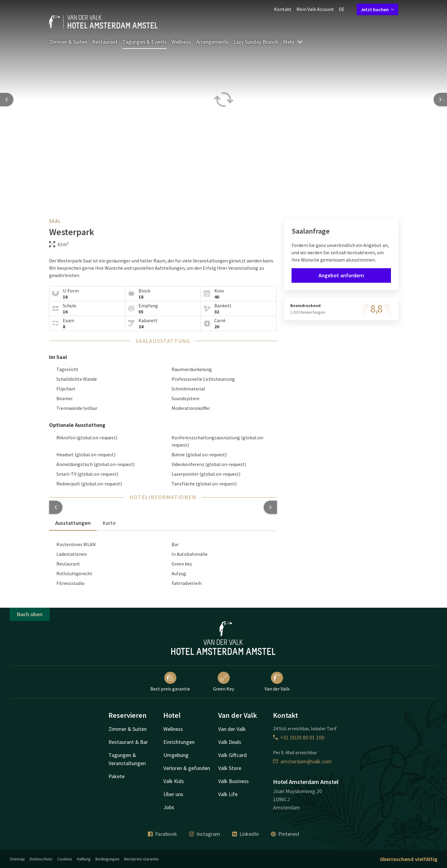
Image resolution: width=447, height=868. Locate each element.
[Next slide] (440, 100)
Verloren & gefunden (187, 768)
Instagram (205, 834)
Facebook (162, 834)
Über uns (173, 794)
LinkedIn (245, 834)
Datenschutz (41, 859)
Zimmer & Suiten (68, 42)
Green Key (223, 682)
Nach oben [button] (30, 614)
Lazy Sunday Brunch (256, 42)
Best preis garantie (170, 682)
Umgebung (176, 755)
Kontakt (283, 9)
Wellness (181, 42)
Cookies (65, 859)
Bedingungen (107, 859)
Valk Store (230, 768)
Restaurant (105, 42)
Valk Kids (174, 781)
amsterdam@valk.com (302, 761)
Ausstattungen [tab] (73, 523)
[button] (56, 507)
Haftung (84, 859)
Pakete (117, 776)
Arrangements (212, 42)
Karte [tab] (109, 523)
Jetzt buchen (377, 9)
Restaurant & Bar (128, 742)
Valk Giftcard (232, 755)
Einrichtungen (179, 742)
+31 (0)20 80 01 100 (299, 737)
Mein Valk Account (315, 9)
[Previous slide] (7, 100)
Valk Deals (230, 742)
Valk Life (228, 794)
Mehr (293, 42)
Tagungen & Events (145, 42)
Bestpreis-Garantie (142, 859)
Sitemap (17, 859)
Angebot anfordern (341, 275)
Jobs (169, 807)
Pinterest (285, 834)
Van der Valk (277, 682)
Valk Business (234, 781)
